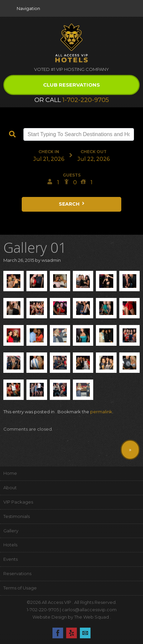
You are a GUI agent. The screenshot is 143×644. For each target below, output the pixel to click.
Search (72, 204)
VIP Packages (18, 502)
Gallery (11, 531)
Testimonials (17, 516)
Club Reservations (71, 85)
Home (10, 473)
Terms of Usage (20, 588)
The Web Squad (92, 617)
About (10, 488)
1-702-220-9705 (86, 100)
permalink (101, 412)
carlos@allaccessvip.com (89, 610)
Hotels (10, 545)
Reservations (17, 573)
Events (11, 559)
